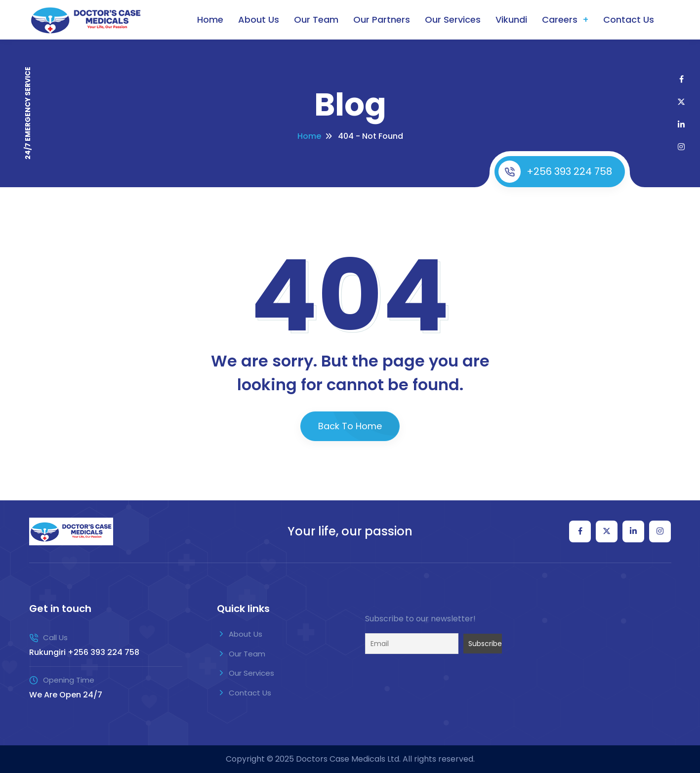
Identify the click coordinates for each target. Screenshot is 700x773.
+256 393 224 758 (555, 172)
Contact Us (629, 20)
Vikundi (511, 20)
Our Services (453, 20)
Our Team (316, 20)
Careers (560, 20)
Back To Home (350, 426)
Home (210, 20)
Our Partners (382, 20)
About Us (259, 20)
